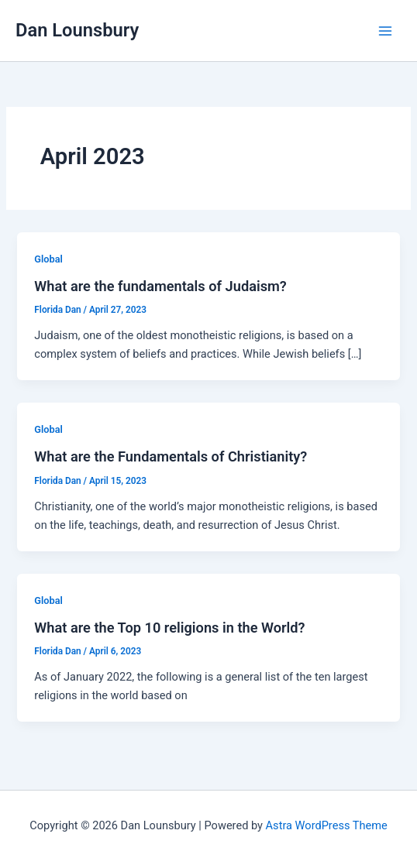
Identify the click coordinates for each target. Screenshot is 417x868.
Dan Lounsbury (77, 30)
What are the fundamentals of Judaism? (160, 286)
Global (48, 259)
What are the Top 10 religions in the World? (169, 628)
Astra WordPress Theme (327, 825)
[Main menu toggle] (385, 31)
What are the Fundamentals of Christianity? (171, 456)
